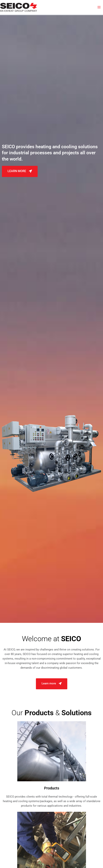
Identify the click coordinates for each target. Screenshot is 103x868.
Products (52, 788)
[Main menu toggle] (99, 7)
